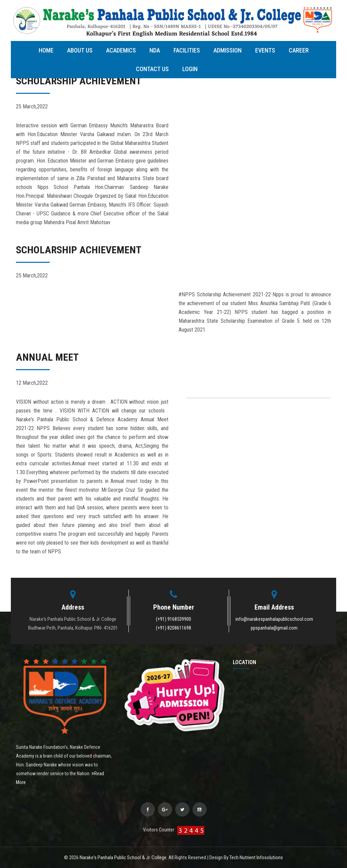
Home (46, 50)
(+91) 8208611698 (173, 628)
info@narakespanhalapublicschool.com (274, 619)
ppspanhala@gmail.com (274, 628)
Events (265, 50)
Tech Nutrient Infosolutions (256, 858)
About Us (80, 50)
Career (299, 50)
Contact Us (152, 69)
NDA (155, 50)
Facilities (187, 50)
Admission (228, 50)
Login (190, 69)
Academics (121, 50)
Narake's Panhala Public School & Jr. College (123, 858)
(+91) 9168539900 (173, 619)
